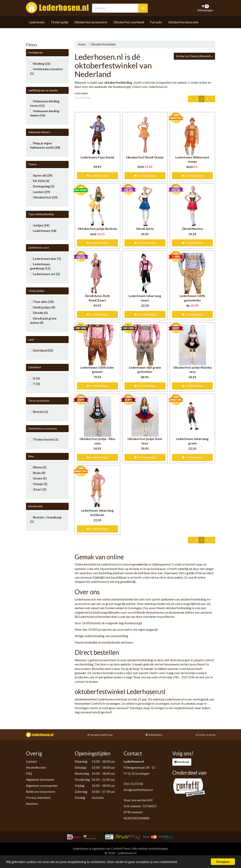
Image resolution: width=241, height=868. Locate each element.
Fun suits (156, 30)
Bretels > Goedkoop (46, 519)
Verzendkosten (36, 767)
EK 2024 (40, 181)
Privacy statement (38, 798)
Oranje (39, 484)
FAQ (29, 773)
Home (82, 44)
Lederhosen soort (39, 248)
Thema (32, 164)
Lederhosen (37, 30)
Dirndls (39, 313)
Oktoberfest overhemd (129, 30)
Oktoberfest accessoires (91, 30)
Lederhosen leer (45, 259)
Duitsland (42, 350)
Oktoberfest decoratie (183, 30)
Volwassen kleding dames (45, 113)
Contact (31, 761)
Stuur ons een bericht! (138, 800)
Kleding (40, 64)
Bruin (38, 473)
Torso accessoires (39, 401)
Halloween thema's (39, 132)
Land (31, 339)
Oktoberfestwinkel (103, 44)
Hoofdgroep (35, 52)
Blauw (38, 467)
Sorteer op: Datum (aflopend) (194, 56)
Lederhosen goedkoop (40, 266)
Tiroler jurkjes (36, 291)
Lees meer (81, 93)
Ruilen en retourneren (41, 792)
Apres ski (41, 175)
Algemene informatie (40, 780)
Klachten (32, 804)
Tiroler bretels (44, 439)
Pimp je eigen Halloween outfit (45, 145)
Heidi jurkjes (43, 307)
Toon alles (42, 302)
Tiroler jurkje (59, 30)
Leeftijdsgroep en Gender (43, 90)
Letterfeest (35, 367)
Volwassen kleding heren (45, 103)
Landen (40, 192)
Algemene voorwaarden (42, 786)
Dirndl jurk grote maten (43, 320)
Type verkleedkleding (41, 214)
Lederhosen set (45, 274)
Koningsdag (42, 186)
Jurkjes (40, 225)
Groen (38, 478)
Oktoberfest (44, 197)
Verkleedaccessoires (46, 71)
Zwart (38, 489)
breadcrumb (35, 506)
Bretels (39, 412)
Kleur (31, 456)
